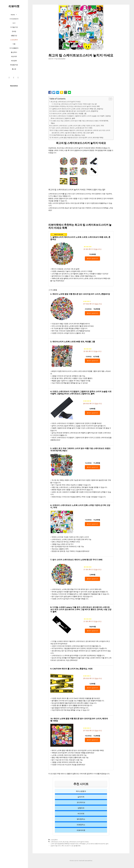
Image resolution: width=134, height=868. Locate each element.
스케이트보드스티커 (56, 842)
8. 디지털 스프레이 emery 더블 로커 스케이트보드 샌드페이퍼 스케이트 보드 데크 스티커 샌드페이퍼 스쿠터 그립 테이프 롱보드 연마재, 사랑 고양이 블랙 (81, 132)
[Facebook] (9, 78)
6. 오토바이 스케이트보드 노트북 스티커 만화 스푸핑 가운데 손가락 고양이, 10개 (77, 126)
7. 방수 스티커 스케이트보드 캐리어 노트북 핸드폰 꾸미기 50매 (72, 128)
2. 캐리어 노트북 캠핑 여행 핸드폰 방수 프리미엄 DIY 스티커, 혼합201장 (74, 111)
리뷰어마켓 (81, 830)
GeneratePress (88, 861)
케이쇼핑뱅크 (81, 791)
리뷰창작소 (81, 825)
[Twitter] (18, 78)
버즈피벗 (81, 813)
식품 (14, 44)
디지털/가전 (14, 27)
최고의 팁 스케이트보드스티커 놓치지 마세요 (66, 102)
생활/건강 (14, 36)
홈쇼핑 (14, 69)
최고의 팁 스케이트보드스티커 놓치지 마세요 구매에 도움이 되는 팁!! (75, 104)
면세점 (14, 31)
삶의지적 (81, 797)
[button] (17, 15)
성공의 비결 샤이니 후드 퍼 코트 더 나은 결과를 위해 (65, 846)
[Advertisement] (81, 76)
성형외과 (81, 808)
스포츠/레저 (14, 40)
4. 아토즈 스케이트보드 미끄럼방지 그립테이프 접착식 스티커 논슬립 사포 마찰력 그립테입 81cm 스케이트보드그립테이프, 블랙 (81, 117)
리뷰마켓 (14, 6)
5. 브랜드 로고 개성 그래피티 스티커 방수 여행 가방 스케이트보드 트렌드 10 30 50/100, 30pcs (80, 122)
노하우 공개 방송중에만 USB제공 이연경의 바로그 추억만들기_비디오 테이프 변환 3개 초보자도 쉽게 (79, 844)
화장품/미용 (14, 65)
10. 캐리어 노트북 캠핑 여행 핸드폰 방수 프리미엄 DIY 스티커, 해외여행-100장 (77, 138)
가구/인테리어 (14, 19)
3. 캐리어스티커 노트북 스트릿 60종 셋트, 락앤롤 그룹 (69, 113)
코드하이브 (81, 802)
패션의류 (14, 56)
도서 (14, 23)
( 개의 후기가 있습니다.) (92, 249)
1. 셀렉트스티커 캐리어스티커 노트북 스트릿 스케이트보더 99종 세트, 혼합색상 (77, 109)
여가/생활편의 (14, 48)
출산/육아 (14, 52)
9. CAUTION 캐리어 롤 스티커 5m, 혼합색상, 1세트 (68, 135)
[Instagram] (14, 78)
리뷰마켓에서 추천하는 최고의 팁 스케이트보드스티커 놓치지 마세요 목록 (75, 106)
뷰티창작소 (81, 819)
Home (15, 15)
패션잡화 (14, 61)
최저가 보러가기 (92, 259)
